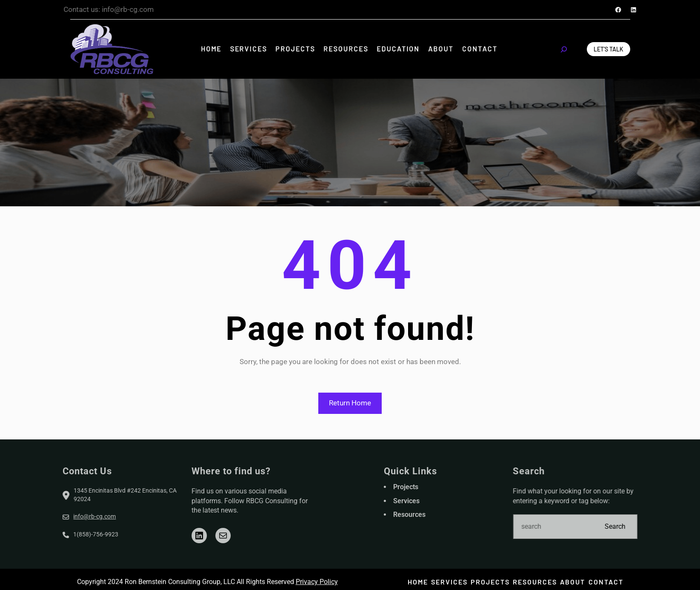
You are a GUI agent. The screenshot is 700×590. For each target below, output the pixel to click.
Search (644, 526)
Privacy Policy (317, 582)
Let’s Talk (609, 49)
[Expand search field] (564, 49)
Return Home (350, 403)
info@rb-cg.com (66, 516)
